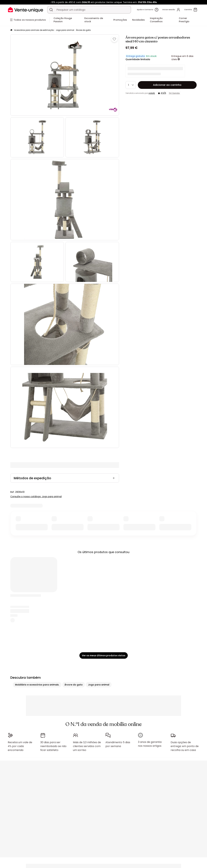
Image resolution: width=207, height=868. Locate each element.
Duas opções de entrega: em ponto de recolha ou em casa (185, 746)
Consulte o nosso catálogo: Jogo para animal (36, 496)
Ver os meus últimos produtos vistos (104, 655)
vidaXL (152, 93)
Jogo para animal (65, 30)
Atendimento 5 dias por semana (118, 744)
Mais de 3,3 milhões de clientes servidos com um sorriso (87, 746)
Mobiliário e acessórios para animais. (37, 685)
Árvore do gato (83, 30)
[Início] (11, 30)
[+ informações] (179, 59)
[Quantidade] (131, 85)
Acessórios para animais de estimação (34, 30)
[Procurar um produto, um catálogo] (51, 10)
